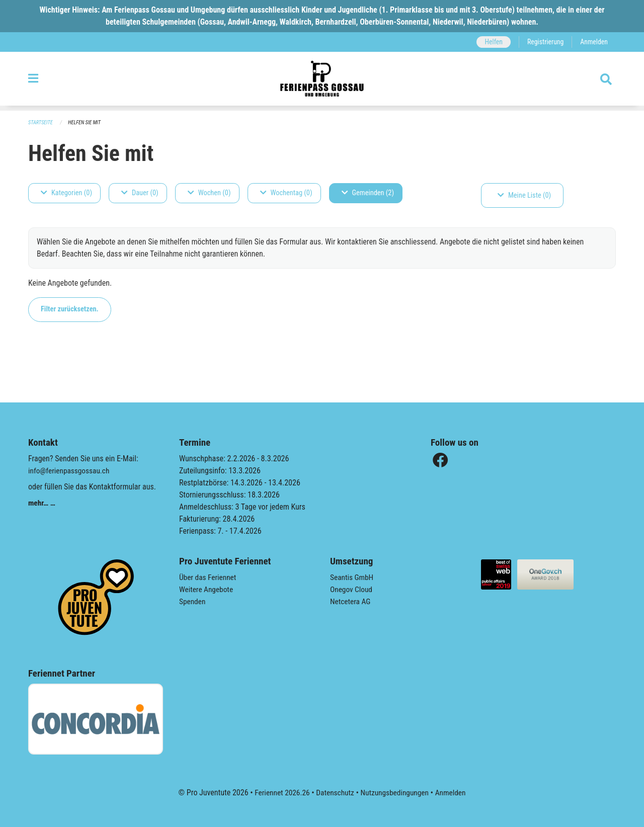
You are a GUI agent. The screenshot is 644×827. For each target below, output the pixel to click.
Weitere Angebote (207, 589)
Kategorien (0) (66, 193)
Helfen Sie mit (87, 122)
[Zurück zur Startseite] (322, 81)
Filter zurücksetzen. (70, 309)
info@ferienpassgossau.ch (70, 471)
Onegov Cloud (352, 589)
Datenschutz (334, 793)
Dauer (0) (140, 193)
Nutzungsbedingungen (396, 793)
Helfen (490, 42)
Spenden (193, 601)
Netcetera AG (351, 601)
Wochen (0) (209, 193)
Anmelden (593, 42)
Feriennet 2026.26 (279, 793)
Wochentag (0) (286, 193)
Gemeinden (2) (368, 193)
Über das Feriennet (209, 577)
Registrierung (544, 42)
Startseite (41, 122)
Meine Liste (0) (524, 195)
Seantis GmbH (353, 577)
